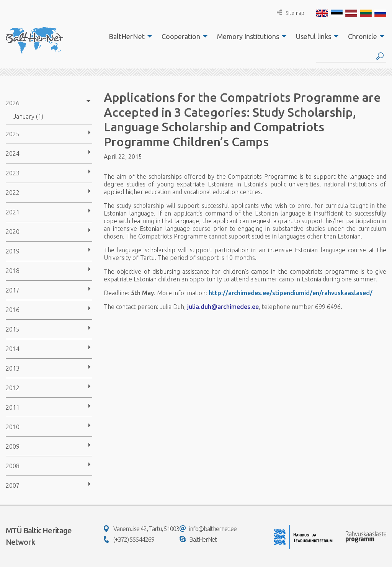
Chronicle (363, 36)
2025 (13, 134)
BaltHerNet (127, 36)
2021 (13, 212)
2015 (13, 329)
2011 (13, 407)
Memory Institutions (248, 36)
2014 (13, 349)
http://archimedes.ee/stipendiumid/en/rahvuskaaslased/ (291, 293)
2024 (13, 154)
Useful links (314, 36)
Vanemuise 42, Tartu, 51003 (141, 529)
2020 (13, 232)
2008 (13, 466)
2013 (13, 368)
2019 (13, 251)
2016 (13, 310)
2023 (13, 173)
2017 (13, 290)
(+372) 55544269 (129, 539)
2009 (13, 446)
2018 (13, 271)
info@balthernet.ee (208, 529)
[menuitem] (128, 36)
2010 (13, 427)
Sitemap (291, 13)
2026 (13, 103)
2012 (13, 388)
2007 (13, 485)
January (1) (28, 116)
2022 (13, 193)
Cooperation (181, 36)
